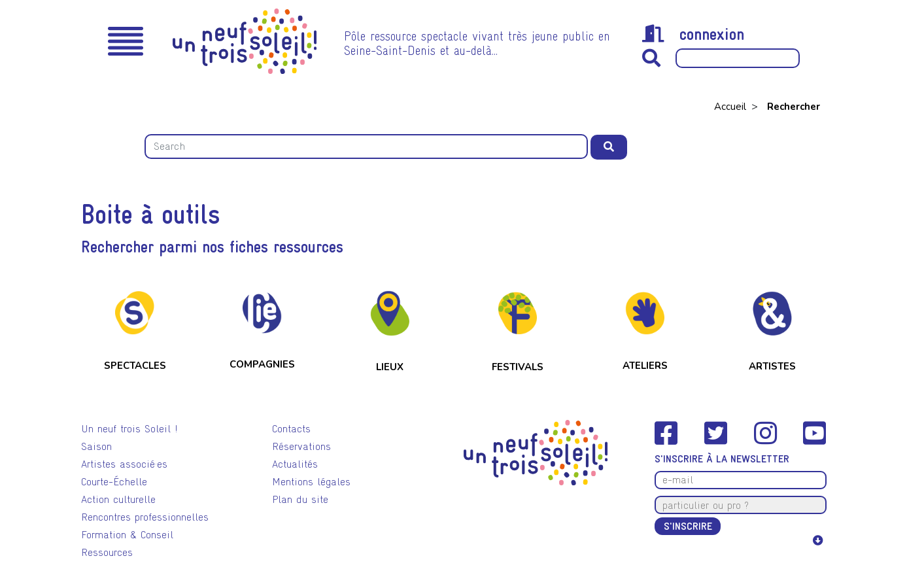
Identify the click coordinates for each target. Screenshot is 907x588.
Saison (96, 446)
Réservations (301, 446)
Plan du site (300, 499)
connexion (693, 34)
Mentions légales (311, 482)
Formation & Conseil (127, 535)
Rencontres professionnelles (145, 517)
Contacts (291, 429)
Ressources (107, 552)
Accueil (731, 107)
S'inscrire (688, 526)
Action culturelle (118, 499)
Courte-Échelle (114, 482)
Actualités (295, 464)
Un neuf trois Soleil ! (129, 429)
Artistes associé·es (124, 464)
